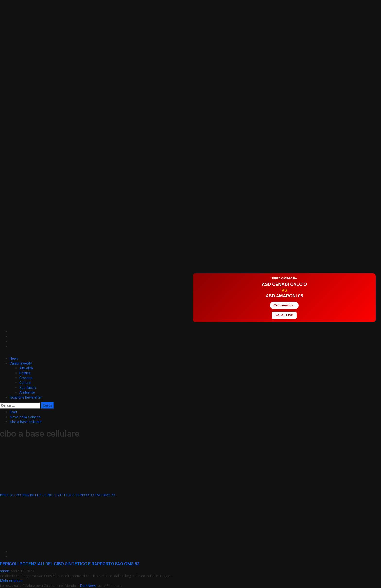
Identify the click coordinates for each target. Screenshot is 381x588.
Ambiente (27, 392)
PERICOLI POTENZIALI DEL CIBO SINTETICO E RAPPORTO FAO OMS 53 (58, 495)
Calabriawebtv (21, 363)
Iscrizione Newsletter (26, 397)
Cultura (25, 383)
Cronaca (26, 378)
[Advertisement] (88, 259)
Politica (25, 373)
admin (5, 571)
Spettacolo (28, 388)
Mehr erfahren (11, 581)
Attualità (26, 368)
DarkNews (88, 585)
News (14, 358)
